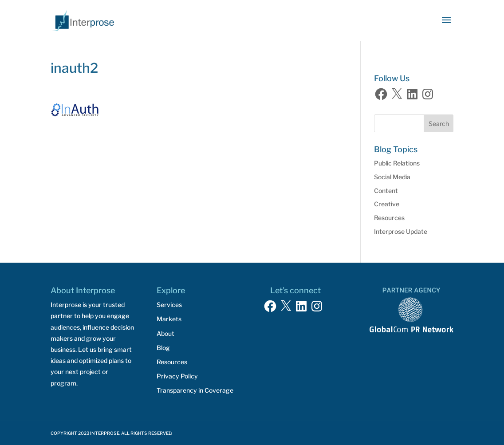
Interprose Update (401, 231)
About (165, 333)
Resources (389, 218)
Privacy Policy (177, 376)
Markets (169, 319)
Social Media (392, 177)
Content (386, 191)
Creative (387, 204)
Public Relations (397, 163)
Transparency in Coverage (195, 390)
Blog (163, 348)
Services (169, 305)
